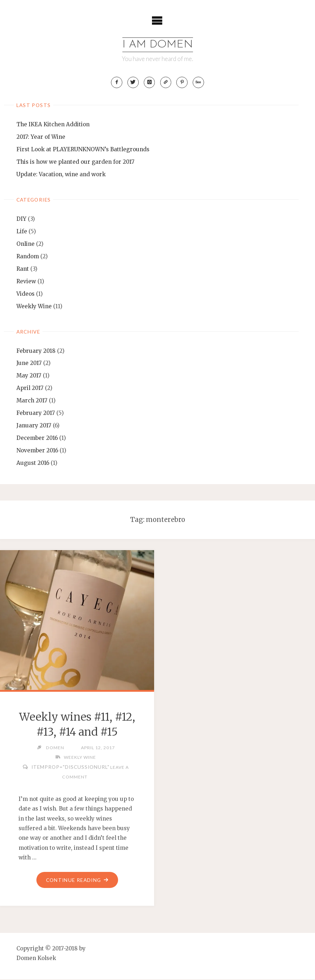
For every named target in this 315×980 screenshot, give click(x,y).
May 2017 (29, 376)
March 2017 (32, 401)
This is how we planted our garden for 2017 (75, 162)
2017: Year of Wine (41, 137)
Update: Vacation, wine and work (61, 175)
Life (22, 232)
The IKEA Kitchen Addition (53, 125)
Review (26, 282)
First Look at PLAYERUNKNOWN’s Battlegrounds (83, 150)
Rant (23, 269)
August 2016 (33, 463)
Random (28, 257)
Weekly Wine (34, 307)
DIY (21, 219)
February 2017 (36, 413)
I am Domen (158, 45)
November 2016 (37, 451)
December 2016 (37, 438)
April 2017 (30, 388)
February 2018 (36, 351)
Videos (26, 294)
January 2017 (34, 426)
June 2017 (29, 364)
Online (26, 244)
